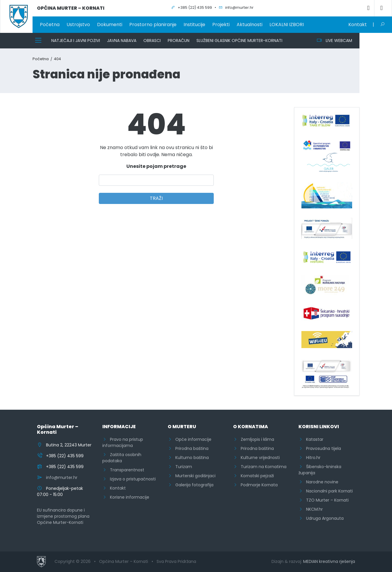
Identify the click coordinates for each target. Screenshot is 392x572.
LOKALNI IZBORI (287, 25)
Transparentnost (123, 470)
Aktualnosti (250, 25)
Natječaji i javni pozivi (76, 41)
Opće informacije (190, 439)
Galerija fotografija (191, 485)
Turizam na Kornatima (260, 467)
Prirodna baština (188, 448)
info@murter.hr (62, 477)
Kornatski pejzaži (253, 476)
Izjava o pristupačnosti (129, 479)
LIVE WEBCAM (334, 41)
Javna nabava (122, 41)
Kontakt (358, 25)
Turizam (180, 467)
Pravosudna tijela (320, 448)
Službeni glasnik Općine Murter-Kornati (239, 41)
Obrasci (152, 41)
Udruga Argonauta (321, 518)
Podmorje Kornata (255, 485)
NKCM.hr (311, 509)
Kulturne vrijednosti (256, 458)
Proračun (179, 41)
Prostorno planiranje (153, 25)
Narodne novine (318, 482)
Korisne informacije (126, 497)
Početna (50, 25)
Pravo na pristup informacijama (123, 442)
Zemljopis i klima (254, 439)
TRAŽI (156, 198)
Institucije (194, 25)
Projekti (221, 25)
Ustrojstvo (78, 25)
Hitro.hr (309, 458)
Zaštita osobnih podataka (122, 458)
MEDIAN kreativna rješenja (329, 561)
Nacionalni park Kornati (326, 491)
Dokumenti (110, 25)
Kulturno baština (188, 458)
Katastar (311, 439)
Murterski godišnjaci (192, 476)
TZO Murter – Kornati (324, 500)
